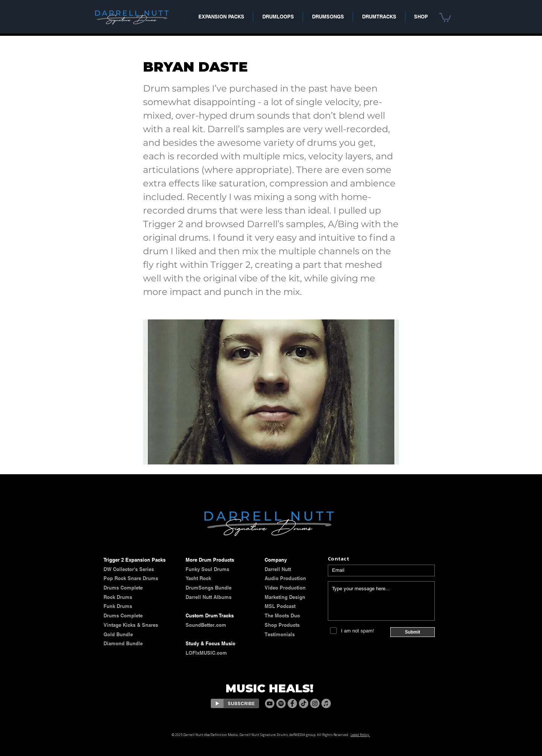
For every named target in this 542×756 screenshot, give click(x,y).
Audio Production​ (285, 578)
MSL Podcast (280, 606)
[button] (445, 17)
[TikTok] (304, 703)
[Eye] (235, 703)
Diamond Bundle (123, 643)
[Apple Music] (326, 703)
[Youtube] (270, 703)
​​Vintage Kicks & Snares (131, 625)
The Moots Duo (282, 615)
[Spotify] (281, 703)
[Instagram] (315, 703)
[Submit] (413, 632)
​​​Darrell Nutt (278, 569)
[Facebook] (292, 703)
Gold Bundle (118, 634)
